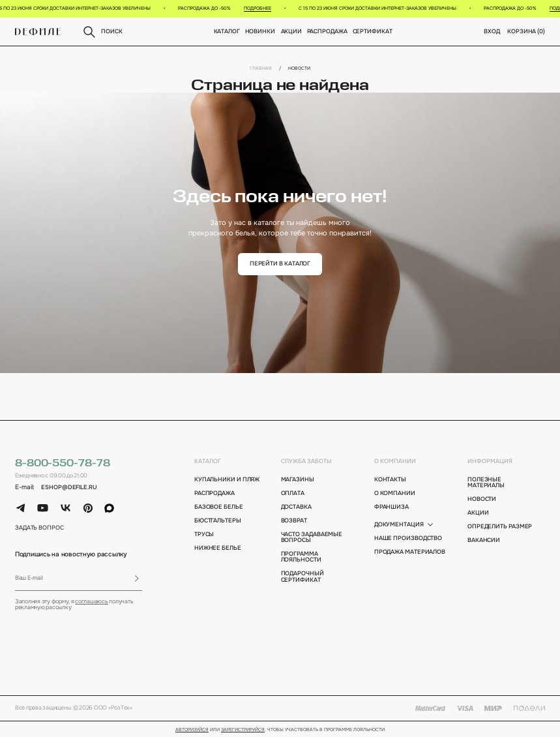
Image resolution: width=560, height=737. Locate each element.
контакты (390, 480)
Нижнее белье (218, 548)
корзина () (526, 32)
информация (490, 461)
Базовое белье (219, 507)
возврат (294, 521)
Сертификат (372, 32)
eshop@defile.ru (69, 488)
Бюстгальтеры (218, 521)
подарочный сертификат (302, 577)
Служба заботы (306, 461)
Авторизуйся (192, 730)
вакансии (484, 540)
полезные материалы (486, 483)
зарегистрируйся (243, 730)
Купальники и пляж (227, 480)
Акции (291, 32)
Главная (261, 68)
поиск (102, 32)
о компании (395, 461)
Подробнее (261, 8)
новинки (260, 32)
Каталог (227, 32)
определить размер (500, 527)
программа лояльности (301, 557)
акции (478, 513)
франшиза (391, 507)
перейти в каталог (280, 264)
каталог (208, 461)
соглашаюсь (91, 602)
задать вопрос (39, 528)
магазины (298, 480)
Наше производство (408, 538)
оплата (293, 493)
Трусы (204, 534)
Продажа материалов (410, 552)
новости (482, 499)
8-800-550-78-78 (63, 464)
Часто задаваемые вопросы (312, 538)
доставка (296, 507)
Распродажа (327, 32)
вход (492, 32)
